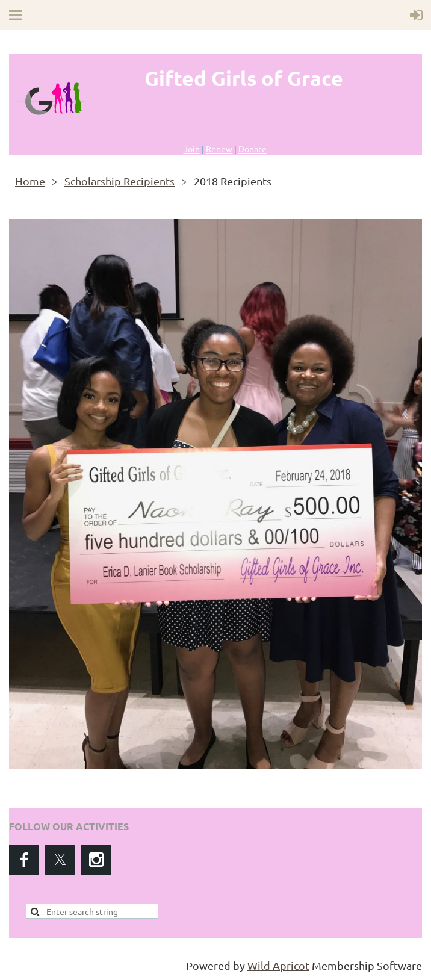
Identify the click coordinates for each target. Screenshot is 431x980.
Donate (253, 149)
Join (192, 149)
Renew (219, 149)
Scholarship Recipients (119, 181)
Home (30, 181)
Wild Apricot (278, 965)
